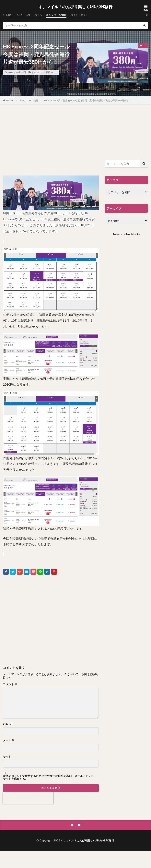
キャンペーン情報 (59, 15)
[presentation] (28, 798)
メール (9, 740)
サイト (7, 757)
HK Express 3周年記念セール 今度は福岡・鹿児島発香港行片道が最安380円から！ (88, 100)
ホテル (40, 15)
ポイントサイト (84, 15)
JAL (30, 15)
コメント (10, 684)
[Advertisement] (51, 140)
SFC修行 (8, 15)
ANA (21, 15)
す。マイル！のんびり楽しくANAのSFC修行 (75, 7)
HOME (10, 100)
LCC (53, 72)
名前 (7, 724)
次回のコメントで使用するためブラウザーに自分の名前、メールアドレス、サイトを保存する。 (50, 777)
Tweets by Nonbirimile (126, 234)
